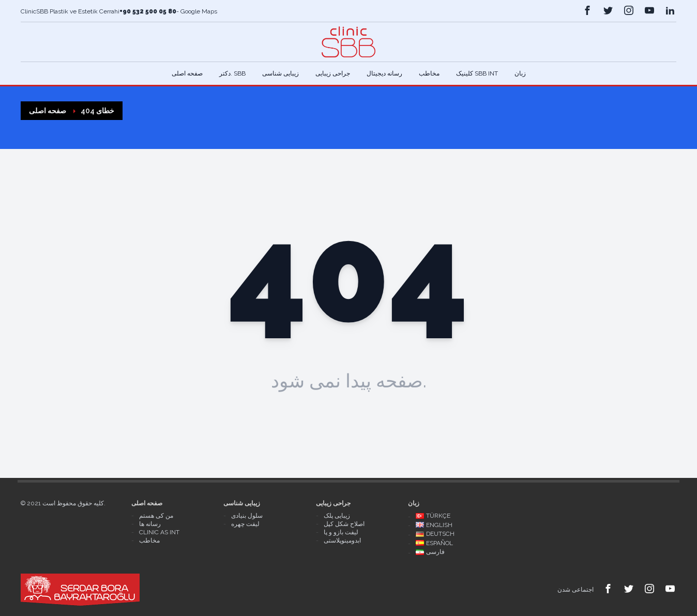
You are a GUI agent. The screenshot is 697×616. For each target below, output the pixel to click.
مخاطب (429, 73)
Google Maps (198, 11)
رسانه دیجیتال (384, 73)
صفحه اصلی (187, 73)
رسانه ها (150, 524)
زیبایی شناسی (281, 73)
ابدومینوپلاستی (342, 540)
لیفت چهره (245, 524)
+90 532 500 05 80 (148, 11)
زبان (520, 73)
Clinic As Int (159, 532)
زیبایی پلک (337, 516)
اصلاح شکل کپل (344, 524)
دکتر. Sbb (232, 73)
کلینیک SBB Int (477, 73)
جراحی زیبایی (333, 73)
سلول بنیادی (247, 516)
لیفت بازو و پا (341, 532)
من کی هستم (156, 516)
